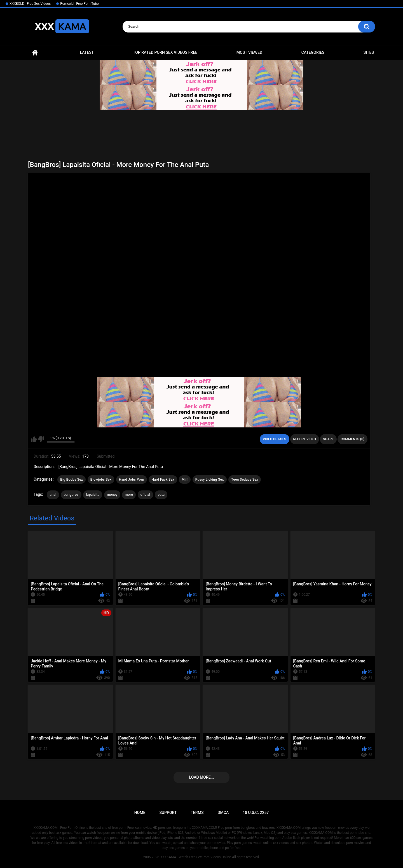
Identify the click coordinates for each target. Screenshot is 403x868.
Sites (369, 52)
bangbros (71, 495)
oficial (145, 495)
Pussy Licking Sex (210, 480)
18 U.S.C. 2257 (256, 813)
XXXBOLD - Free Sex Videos (30, 4)
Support (168, 813)
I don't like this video (41, 439)
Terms (197, 813)
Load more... (202, 777)
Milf (185, 480)
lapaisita (93, 495)
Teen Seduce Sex (245, 480)
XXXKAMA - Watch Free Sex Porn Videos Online (196, 857)
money (112, 495)
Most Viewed (249, 52)
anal (53, 495)
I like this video (34, 439)
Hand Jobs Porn (132, 480)
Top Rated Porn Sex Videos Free (165, 52)
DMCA (223, 813)
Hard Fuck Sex (163, 480)
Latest (87, 52)
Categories (313, 52)
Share (328, 439)
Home (35, 53)
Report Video (305, 439)
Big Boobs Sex (72, 480)
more (129, 495)
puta (161, 495)
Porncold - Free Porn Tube (79, 4)
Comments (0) (352, 439)
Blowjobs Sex (101, 480)
